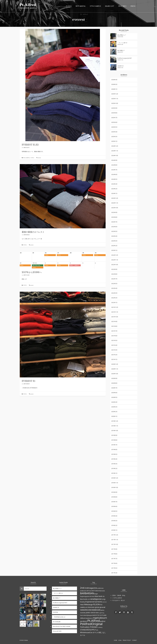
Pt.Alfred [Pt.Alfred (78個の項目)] (94, 621)
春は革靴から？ (122, 35)
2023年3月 (114, 241)
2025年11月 (115, 99)
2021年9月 (114, 321)
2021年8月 (114, 326)
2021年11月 (115, 312)
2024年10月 (115, 156)
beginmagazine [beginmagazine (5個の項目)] (85, 596)
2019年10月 (115, 431)
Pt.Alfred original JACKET (125, 58)
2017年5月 (114, 568)
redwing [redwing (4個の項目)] (100, 627)
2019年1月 (114, 473)
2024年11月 (115, 151)
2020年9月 (114, 378)
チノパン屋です (122, 43)
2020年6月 (114, 393)
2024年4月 (114, 184)
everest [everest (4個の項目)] (104, 602)
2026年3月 (114, 84)
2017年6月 (114, 563)
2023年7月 (114, 222)
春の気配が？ (121, 50)
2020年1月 (114, 416)
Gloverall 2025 (57, 631)
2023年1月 (114, 250)
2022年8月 (114, 274)
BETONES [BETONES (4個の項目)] (92, 596)
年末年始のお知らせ (59, 617)
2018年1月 (114, 530)
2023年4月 (114, 236)
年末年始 (55, 612)
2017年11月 (115, 540)
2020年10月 (115, 374)
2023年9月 (114, 212)
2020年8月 (114, 383)
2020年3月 (114, 407)
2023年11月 (115, 203)
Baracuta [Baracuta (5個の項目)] (102, 591)
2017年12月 (115, 535)
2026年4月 (114, 80)
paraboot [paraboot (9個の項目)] (84, 621)
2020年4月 (114, 402)
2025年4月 (114, 132)
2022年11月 (115, 260)
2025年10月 (115, 103)
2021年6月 (114, 336)
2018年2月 (114, 525)
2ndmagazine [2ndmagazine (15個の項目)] (91, 588)
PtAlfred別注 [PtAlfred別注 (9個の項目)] (85, 627)
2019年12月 (115, 421)
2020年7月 (114, 388)
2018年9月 (114, 492)
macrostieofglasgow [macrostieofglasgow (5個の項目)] (86, 615)
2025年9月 (114, 108)
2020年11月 (115, 369)
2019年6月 (114, 450)
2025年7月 (114, 118)
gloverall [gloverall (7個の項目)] (102, 607)
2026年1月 (121, 66)
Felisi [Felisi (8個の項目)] (82, 605)
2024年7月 (114, 170)
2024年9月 (114, 160)
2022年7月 (114, 279)
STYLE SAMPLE (26, 158)
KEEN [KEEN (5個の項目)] (97, 613)
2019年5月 (114, 454)
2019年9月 (114, 435)
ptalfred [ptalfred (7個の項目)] (103, 621)
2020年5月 (114, 397)
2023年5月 (114, 231)
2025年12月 (115, 94)
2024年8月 (114, 165)
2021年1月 (114, 359)
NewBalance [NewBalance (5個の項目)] (89, 618)
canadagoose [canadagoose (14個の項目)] (96, 599)
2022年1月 (114, 303)
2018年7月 (114, 502)
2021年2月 (114, 355)
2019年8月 (114, 440)
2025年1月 (114, 141)
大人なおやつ (116, 600)
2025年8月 (114, 113)
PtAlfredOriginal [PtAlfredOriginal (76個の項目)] (91, 624)
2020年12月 (115, 364)
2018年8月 (114, 497)
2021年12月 (115, 307)
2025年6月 (114, 122)
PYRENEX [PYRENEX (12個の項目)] (94, 627)
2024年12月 (115, 146)
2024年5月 (114, 179)
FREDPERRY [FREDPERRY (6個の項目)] (91, 607)
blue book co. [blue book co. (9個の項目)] (100, 596)
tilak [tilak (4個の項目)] (97, 630)
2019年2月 (114, 468)
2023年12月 (115, 198)
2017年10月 (115, 544)
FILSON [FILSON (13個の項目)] (96, 604)
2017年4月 (114, 573)
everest (39, 158)
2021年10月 (115, 317)
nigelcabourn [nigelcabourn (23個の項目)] (100, 618)
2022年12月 (115, 255)
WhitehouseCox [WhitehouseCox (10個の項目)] (86, 632)
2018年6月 (114, 506)
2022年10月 (115, 265)
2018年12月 (115, 478)
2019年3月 (114, 464)
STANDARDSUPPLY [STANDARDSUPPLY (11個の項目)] (88, 630)
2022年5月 (114, 284)
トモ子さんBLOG (117, 598)
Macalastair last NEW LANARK (62, 626)
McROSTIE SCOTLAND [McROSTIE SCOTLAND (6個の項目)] (100, 615)
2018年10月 (115, 487)
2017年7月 (114, 559)
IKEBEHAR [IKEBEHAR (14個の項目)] (96, 610)
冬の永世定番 (57, 622)
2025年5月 (114, 127)
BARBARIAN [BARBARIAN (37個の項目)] (87, 593)
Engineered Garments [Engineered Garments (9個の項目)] (94, 602)
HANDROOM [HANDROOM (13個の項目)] (86, 610)
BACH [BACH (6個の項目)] (97, 591)
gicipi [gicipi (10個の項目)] (97, 607)
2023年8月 (114, 217)
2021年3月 (114, 350)
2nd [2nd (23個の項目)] (82, 588)
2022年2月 (114, 298)
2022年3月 (114, 293)
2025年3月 (114, 137)
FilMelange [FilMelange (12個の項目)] (88, 604)
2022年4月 (114, 288)
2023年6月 (114, 227)
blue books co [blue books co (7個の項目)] (85, 599)
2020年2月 (114, 412)
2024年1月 (114, 193)
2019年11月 (115, 426)
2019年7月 (114, 445)
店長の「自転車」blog (119, 595)
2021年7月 (114, 331)
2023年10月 (115, 208)
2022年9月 (114, 269)
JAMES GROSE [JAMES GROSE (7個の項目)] (91, 613)
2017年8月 (114, 554)
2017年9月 (114, 549)
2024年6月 (114, 174)
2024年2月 (114, 189)
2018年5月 (114, 511)
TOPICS (32, 158)
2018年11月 (115, 483)
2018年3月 (114, 521)
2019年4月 (114, 459)
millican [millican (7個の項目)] (83, 618)
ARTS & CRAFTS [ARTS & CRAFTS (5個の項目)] (91, 591)
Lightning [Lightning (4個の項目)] (102, 613)
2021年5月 (114, 340)
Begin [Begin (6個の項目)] (96, 594)
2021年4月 (114, 345)
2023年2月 (114, 246)
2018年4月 (114, 516)
